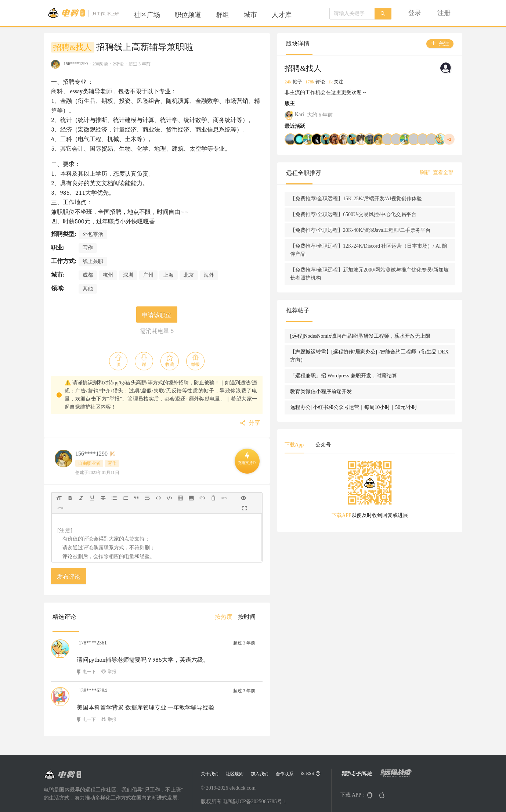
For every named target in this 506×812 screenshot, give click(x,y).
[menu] (218, 15)
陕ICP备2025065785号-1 (259, 784)
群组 (223, 15)
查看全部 (443, 173)
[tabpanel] (404, 549)
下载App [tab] (362, 501)
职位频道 (188, 15)
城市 (250, 15)
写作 (88, 238)
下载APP (375, 572)
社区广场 (147, 15)
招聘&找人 (73, 47)
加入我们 (260, 756)
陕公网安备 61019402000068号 (235, 797)
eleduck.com (243, 770)
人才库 (282, 15)
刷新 (425, 173)
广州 (148, 265)
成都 (88, 265)
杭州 (108, 265)
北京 (189, 265)
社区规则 (235, 756)
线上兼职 (93, 252)
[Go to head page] (83, 13)
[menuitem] (147, 15)
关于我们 (210, 756)
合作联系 (285, 756)
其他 (88, 279)
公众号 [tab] (391, 501)
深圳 (128, 265)
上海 (169, 265)
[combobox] (352, 14)
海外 (209, 265)
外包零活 (93, 225)
